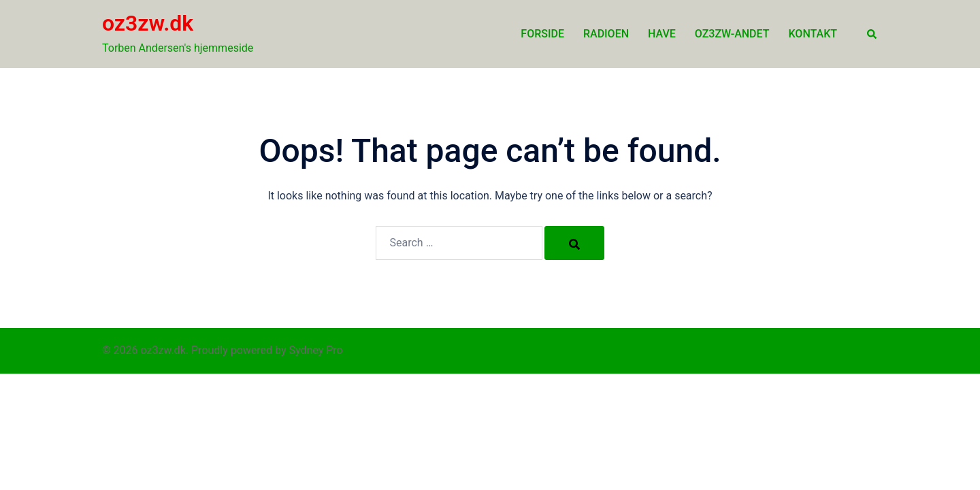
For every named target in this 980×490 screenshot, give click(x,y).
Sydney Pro (316, 350)
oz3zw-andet (732, 34)
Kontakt (813, 34)
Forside (542, 34)
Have (662, 34)
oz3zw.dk (148, 23)
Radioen (606, 34)
